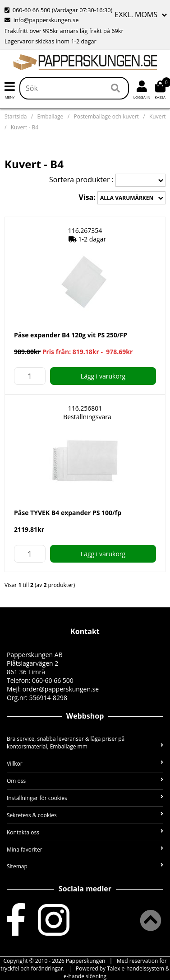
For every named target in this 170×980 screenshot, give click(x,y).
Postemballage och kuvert (106, 116)
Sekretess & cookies (85, 815)
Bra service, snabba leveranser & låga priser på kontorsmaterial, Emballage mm (85, 743)
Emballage (51, 116)
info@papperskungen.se (41, 20)
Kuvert (158, 116)
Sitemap (85, 866)
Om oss (85, 781)
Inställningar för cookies (85, 798)
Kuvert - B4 (25, 127)
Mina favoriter (85, 850)
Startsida (16, 116)
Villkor (85, 764)
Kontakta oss (85, 832)
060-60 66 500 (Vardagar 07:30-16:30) (58, 10)
